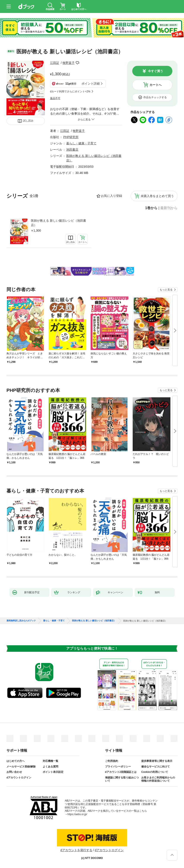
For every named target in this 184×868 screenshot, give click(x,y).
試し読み (28, 121)
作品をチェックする (155, 97)
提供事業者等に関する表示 (157, 761)
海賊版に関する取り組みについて (122, 779)
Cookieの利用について (155, 772)
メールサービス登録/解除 (21, 767)
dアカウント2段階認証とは (121, 772)
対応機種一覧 (50, 761)
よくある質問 (50, 767)
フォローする (78, 63)
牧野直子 (69, 63)
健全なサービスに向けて (156, 767)
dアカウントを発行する (76, 850)
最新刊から (169, 208)
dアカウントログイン (19, 778)
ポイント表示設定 (53, 772)
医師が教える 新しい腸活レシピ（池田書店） (58, 223)
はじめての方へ (16, 761)
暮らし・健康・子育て (81, 143)
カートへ (156, 85)
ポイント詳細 (91, 84)
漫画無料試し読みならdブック (21, 621)
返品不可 (55, 98)
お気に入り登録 (112, 196)
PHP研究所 (71, 137)
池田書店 (72, 150)
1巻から (151, 208)
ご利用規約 (112, 761)
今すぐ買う (156, 71)
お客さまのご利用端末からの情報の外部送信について (158, 779)
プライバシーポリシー (118, 767)
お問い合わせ (14, 772)
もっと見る (166, 290)
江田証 (55, 63)
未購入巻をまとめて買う (157, 196)
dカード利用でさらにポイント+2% (70, 92)
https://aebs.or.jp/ (77, 814)
